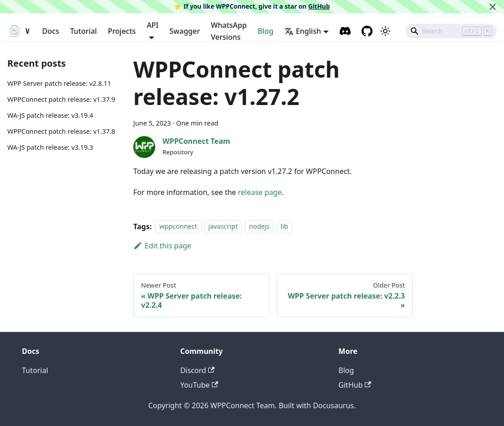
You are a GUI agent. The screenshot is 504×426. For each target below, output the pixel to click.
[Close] (493, 7)
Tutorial (83, 31)
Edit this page (162, 246)
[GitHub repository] (367, 31)
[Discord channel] (345, 31)
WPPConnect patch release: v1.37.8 (61, 131)
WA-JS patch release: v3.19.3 (50, 147)
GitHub (319, 6)
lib (284, 227)
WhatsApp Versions (229, 31)
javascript (223, 227)
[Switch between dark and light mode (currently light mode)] (385, 31)
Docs (50, 31)
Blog (265, 31)
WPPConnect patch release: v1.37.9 (61, 99)
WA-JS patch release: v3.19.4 (50, 115)
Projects (122, 31)
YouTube (199, 385)
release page (260, 192)
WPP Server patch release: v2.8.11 (59, 83)
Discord (197, 370)
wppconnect (178, 227)
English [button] (303, 31)
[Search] (451, 31)
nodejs (259, 227)
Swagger (185, 31)
